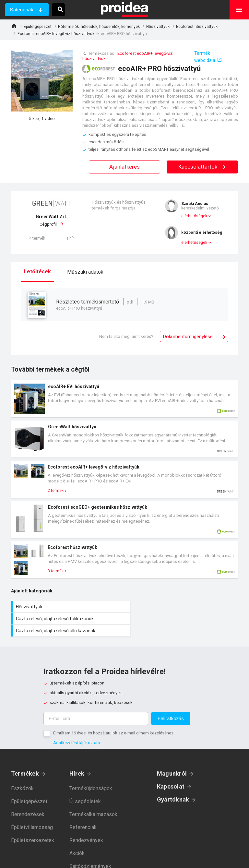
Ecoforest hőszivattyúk (197, 27)
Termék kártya (124, 399)
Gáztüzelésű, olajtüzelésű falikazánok (183, 607)
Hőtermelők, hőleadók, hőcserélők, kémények (99, 27)
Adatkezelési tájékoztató (77, 731)
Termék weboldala (205, 57)
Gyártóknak (173, 787)
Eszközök (22, 776)
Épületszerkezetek (33, 828)
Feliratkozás (171, 706)
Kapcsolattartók (202, 167)
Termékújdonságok (91, 776)
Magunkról (172, 761)
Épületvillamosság (32, 815)
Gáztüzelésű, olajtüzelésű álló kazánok (68, 619)
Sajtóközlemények (90, 854)
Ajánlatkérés (124, 167)
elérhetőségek (194, 216)
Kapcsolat (171, 774)
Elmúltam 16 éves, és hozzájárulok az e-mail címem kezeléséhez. (114, 721)
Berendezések (28, 802)
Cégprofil (52, 220)
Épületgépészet (38, 27)
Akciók (77, 841)
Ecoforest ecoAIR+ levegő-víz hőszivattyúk (56, 34)
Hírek (77, 761)
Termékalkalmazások (93, 802)
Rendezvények (86, 828)
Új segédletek (85, 789)
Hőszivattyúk (158, 27)
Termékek (25, 761)
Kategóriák (22, 10)
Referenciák (83, 815)
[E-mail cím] (96, 707)
